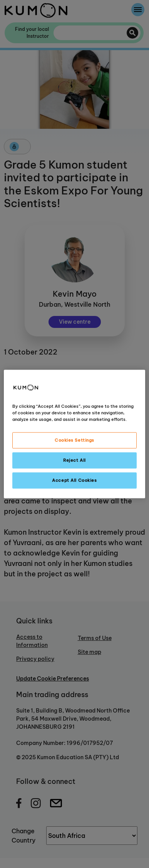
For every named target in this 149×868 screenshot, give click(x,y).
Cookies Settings (74, 440)
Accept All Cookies (74, 480)
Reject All (74, 460)
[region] (75, 434)
